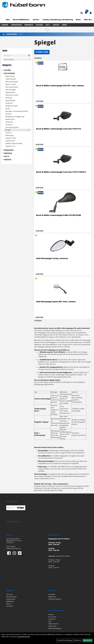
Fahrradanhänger (12, 82)
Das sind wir (52, 617)
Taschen (8, 133)
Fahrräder (5, 25)
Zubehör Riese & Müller (14, 143)
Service (36, 20)
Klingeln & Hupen (12, 106)
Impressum (52, 619)
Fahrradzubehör (16, 25)
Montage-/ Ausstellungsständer (17, 111)
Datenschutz (52, 626)
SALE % (48, 25)
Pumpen (8, 114)
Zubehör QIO (10, 141)
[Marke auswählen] (17, 59)
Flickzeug (9, 98)
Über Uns (88, 20)
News (79, 20)
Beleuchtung (10, 76)
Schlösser (9, 125)
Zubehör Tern (10, 146)
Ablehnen (78, 640)
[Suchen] (29, 56)
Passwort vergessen (55, 599)
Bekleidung (39, 25)
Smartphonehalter (12, 127)
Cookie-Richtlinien (24, 637)
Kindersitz (9, 103)
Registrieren (52, 597)
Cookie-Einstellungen (65, 640)
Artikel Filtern (42, 52)
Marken (64, 25)
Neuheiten (56, 25)
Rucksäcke (9, 122)
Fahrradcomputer (12, 87)
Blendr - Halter (11, 84)
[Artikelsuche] (82, 13)
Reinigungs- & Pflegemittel (15, 117)
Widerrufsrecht (53, 624)
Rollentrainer (10, 119)
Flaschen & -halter (12, 95)
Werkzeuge (9, 135)
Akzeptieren (88, 640)
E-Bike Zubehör (11, 79)
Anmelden (52, 594)
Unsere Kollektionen (21, 20)
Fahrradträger (10, 90)
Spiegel (21, 34)
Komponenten (29, 25)
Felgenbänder (10, 92)
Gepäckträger (10, 100)
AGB (50, 621)
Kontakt (51, 614)
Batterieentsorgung (55, 628)
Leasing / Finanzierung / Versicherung (58, 20)
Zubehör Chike (11, 138)
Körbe (7, 108)
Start (8, 20)
